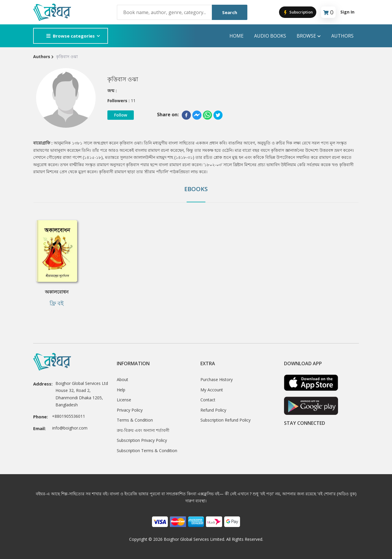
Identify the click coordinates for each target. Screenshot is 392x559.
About (122, 379)
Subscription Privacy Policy (142, 440)
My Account (212, 390)
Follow (121, 115)
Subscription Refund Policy (225, 420)
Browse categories (71, 36)
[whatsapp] (207, 115)
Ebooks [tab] (196, 189)
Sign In (347, 12)
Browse (309, 36)
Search (230, 12)
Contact (208, 400)
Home (236, 36)
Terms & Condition (135, 420)
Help (121, 390)
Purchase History (217, 379)
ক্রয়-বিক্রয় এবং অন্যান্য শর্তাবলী (143, 430)
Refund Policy (213, 410)
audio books (270, 36)
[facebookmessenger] (197, 115)
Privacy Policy (130, 410)
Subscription (298, 12)
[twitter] (218, 115)
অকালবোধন (57, 292)
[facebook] (186, 115)
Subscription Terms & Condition (147, 451)
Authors (342, 36)
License (124, 400)
